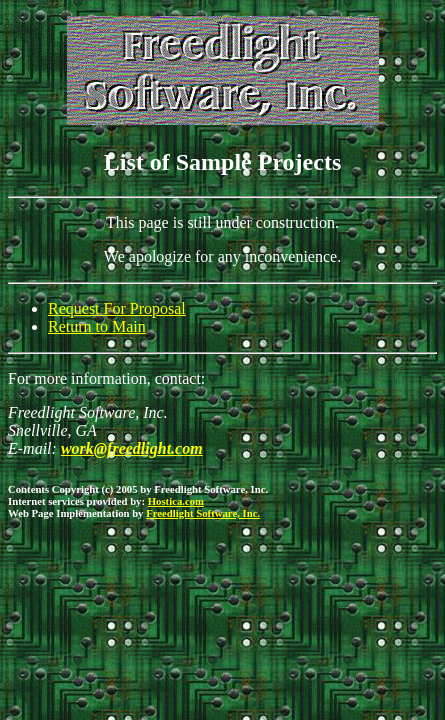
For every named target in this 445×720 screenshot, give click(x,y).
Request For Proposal (117, 308)
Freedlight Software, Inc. (203, 513)
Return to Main (97, 326)
